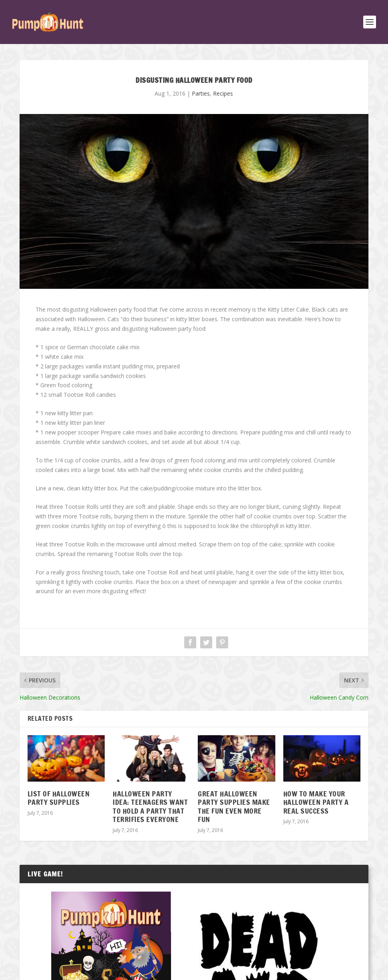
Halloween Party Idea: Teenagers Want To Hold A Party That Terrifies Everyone (150, 807)
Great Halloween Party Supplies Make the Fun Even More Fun (234, 807)
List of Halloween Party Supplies (59, 798)
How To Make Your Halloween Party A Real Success (316, 802)
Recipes (223, 93)
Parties (201, 93)
